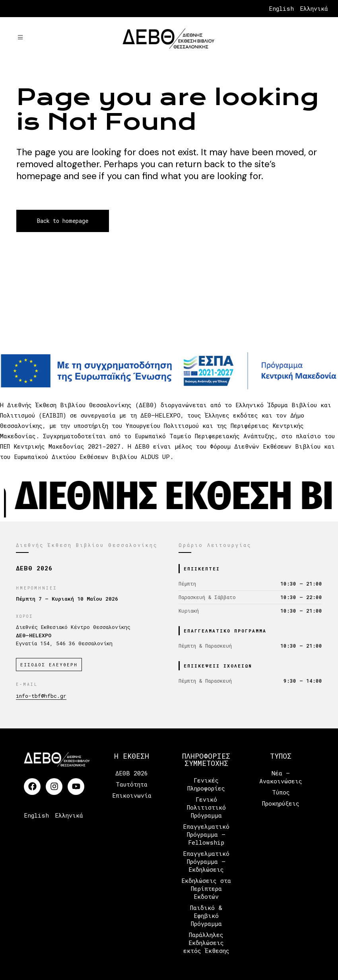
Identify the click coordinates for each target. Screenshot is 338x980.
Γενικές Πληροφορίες (206, 784)
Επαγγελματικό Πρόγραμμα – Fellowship (206, 834)
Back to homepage (63, 221)
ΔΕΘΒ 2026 (132, 773)
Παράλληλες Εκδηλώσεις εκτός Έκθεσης (206, 943)
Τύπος (281, 792)
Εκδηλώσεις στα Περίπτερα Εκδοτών (206, 888)
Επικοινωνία (132, 795)
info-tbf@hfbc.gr (41, 696)
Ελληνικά (314, 8)
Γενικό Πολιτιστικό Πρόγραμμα (206, 807)
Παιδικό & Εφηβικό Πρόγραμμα (206, 916)
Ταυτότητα (132, 784)
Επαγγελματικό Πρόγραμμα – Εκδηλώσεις (206, 861)
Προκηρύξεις (281, 803)
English (281, 8)
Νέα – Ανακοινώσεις (281, 777)
